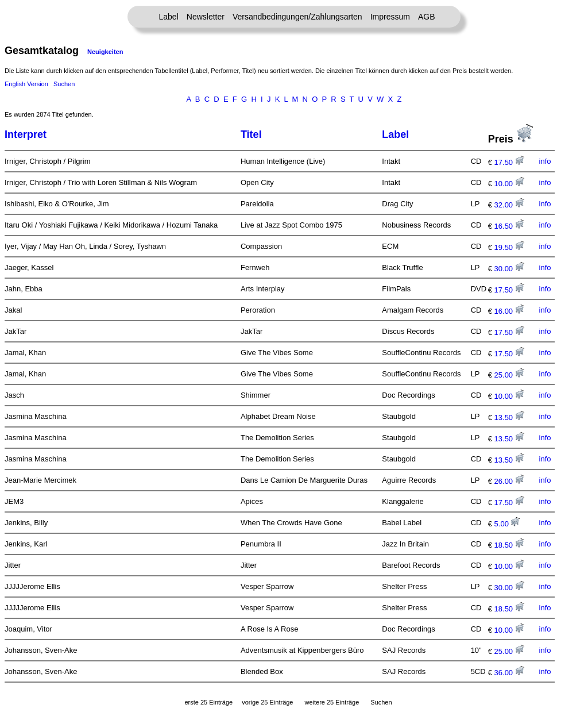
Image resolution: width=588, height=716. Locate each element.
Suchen (64, 84)
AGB (427, 17)
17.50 (509, 162)
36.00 (509, 673)
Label (169, 17)
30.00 (509, 269)
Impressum (390, 17)
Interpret (26, 134)
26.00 (509, 481)
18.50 (509, 545)
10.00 (509, 184)
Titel (251, 134)
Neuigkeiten (105, 52)
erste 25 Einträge (208, 702)
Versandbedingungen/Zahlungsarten (297, 17)
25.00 (509, 375)
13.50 (509, 417)
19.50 (509, 247)
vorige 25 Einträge (267, 702)
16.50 (509, 226)
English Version (26, 84)
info (545, 161)
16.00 (509, 311)
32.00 (509, 205)
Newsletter (206, 17)
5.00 (507, 524)
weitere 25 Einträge (332, 702)
